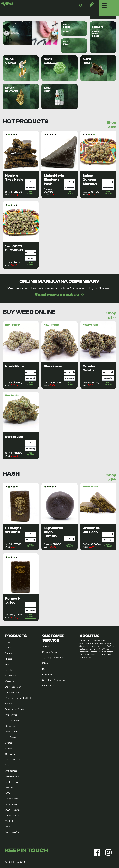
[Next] (54, 33)
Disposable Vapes (14, 709)
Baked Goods (12, 776)
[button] (94, 5)
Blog (45, 669)
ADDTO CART (31, 193)
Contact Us (48, 675)
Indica (8, 648)
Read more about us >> (59, 295)
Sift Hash (10, 670)
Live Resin (10, 737)
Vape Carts (11, 715)
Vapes (8, 704)
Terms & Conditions (53, 658)
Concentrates (12, 720)
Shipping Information (54, 680)
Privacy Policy (50, 652)
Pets (7, 827)
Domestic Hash (13, 687)
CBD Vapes (11, 804)
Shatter (9, 743)
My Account (49, 686)
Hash (8, 664)
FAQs (45, 663)
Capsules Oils (12, 832)
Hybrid (9, 659)
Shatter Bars (12, 782)
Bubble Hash (12, 676)
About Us (47, 647)
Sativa (8, 653)
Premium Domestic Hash (18, 698)
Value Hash (11, 681)
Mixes (8, 765)
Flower (9, 642)
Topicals (10, 821)
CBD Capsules (13, 816)
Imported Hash (13, 692)
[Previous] (7, 33)
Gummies (10, 754)
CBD (7, 793)
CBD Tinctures (13, 810)
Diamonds (11, 726)
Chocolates (11, 771)
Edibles (9, 748)
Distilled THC (12, 732)
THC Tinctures (13, 760)
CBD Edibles (11, 799)
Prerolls (9, 788)
